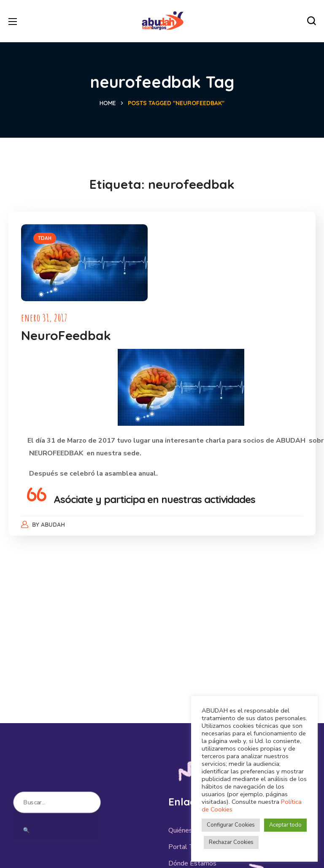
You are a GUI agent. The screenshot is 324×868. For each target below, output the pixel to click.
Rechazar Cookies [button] (231, 842)
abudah (53, 525)
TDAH (45, 238)
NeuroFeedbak (66, 335)
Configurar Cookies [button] (231, 825)
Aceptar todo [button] (285, 825)
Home (108, 103)
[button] (311, 21)
